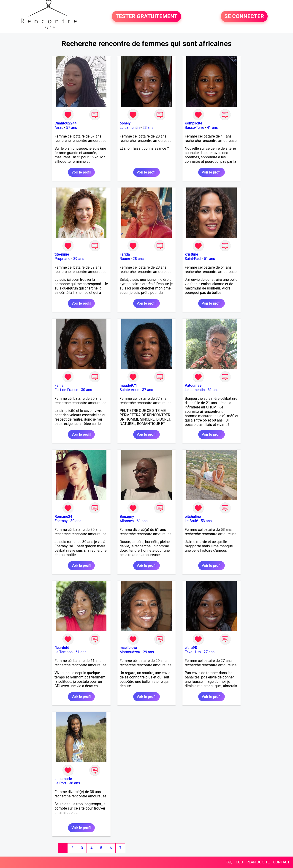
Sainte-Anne (130, 390)
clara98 (191, 648)
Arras (59, 128)
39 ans (79, 259)
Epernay (61, 521)
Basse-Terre (194, 128)
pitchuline (193, 517)
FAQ (229, 862)
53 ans (206, 521)
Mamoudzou (130, 652)
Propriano (62, 259)
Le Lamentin (130, 128)
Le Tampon (64, 652)
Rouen (125, 259)
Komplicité (193, 123)
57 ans (72, 128)
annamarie (63, 779)
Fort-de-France (66, 390)
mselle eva (128, 648)
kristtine (191, 254)
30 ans (87, 390)
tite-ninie (62, 254)
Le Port (60, 783)
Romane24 (63, 517)
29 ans (148, 652)
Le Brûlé (191, 521)
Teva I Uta (193, 652)
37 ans (148, 390)
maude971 (128, 385)
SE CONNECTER (244, 17)
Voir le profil (81, 172)
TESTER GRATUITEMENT (146, 17)
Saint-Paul (193, 259)
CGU (239, 862)
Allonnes (127, 521)
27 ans (209, 652)
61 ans (213, 390)
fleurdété (62, 648)
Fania (59, 385)
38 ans (75, 783)
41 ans (212, 128)
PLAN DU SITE (258, 862)
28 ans (148, 128)
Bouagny (127, 517)
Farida (125, 254)
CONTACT (281, 862)
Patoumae (193, 385)
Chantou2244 (65, 123)
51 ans (209, 259)
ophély (125, 123)
